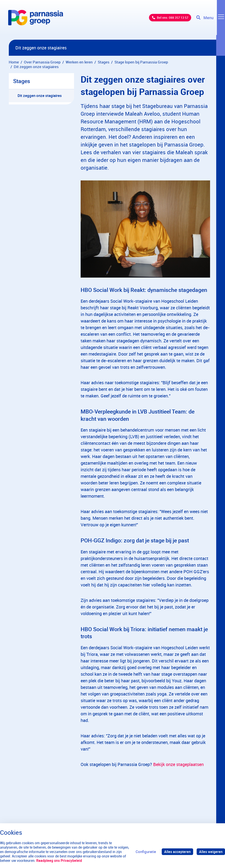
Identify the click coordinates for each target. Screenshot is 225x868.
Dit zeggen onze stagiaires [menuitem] (40, 96)
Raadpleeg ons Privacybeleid (76, 861)
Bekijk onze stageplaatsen (178, 764)
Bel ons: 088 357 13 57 (167, 20)
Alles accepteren (176, 852)
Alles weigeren (210, 852)
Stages (22, 81)
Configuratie (144, 852)
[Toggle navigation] (210, 20)
